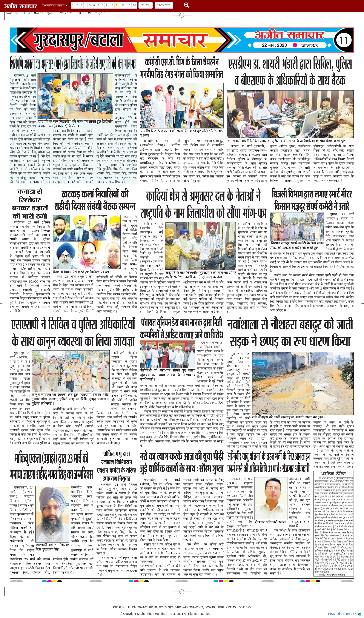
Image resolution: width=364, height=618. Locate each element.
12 (123, 5)
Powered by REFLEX (344, 614)
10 (112, 5)
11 (117, 5)
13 (129, 5)
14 (134, 5)
